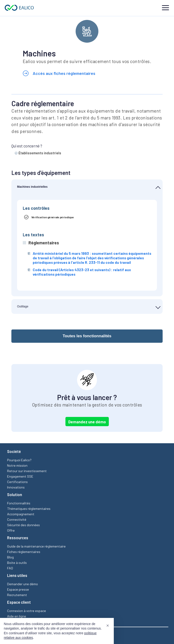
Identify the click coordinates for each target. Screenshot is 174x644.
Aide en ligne (17, 616)
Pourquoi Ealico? (19, 460)
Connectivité (17, 519)
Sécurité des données (23, 525)
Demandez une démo (87, 422)
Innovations (16, 487)
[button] (108, 626)
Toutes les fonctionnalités (87, 336)
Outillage (23, 306)
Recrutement (17, 595)
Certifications (17, 482)
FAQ (10, 568)
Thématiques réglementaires (29, 509)
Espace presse (18, 589)
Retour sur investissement (27, 471)
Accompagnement (21, 514)
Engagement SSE (20, 476)
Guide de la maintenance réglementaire (36, 546)
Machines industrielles (32, 187)
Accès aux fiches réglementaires (59, 74)
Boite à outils (17, 563)
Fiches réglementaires (24, 552)
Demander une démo (23, 584)
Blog (10, 557)
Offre (11, 530)
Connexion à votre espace (27, 611)
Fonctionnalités (19, 503)
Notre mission (17, 465)
